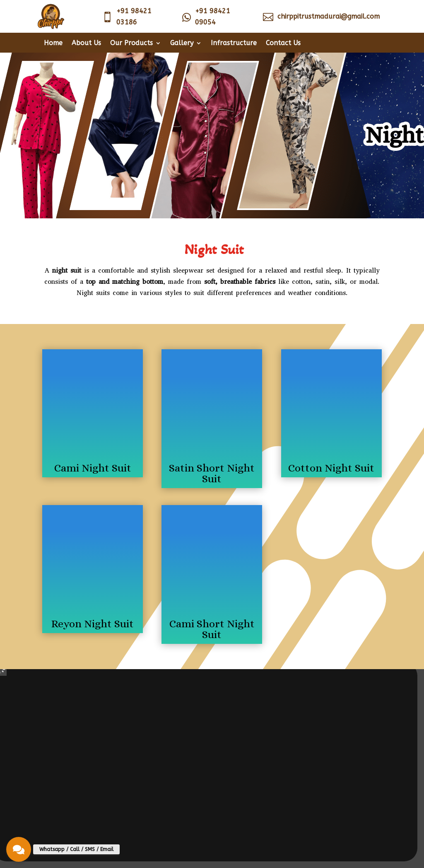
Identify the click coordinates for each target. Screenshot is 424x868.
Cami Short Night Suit (212, 629)
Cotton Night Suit (331, 468)
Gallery (182, 44)
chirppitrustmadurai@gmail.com (329, 16)
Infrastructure (234, 44)
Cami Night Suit (93, 468)
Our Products (131, 44)
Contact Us (283, 44)
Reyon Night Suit (93, 624)
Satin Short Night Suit (212, 473)
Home (53, 44)
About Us (86, 44)
